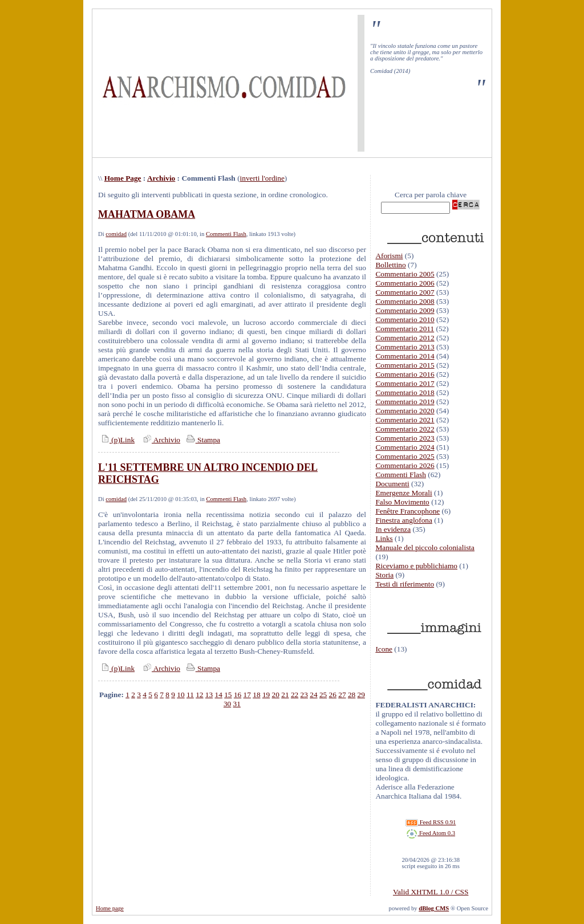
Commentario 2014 (405, 356)
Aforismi (389, 256)
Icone (384, 649)
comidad (116, 234)
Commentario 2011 (405, 329)
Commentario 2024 (405, 447)
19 (266, 695)
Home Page (123, 178)
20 (276, 695)
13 (209, 695)
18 (256, 695)
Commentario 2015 (405, 365)
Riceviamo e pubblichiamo (416, 566)
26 (333, 695)
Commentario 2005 (405, 274)
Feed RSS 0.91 (431, 822)
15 (228, 695)
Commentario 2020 (405, 411)
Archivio (161, 178)
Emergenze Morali (403, 493)
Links (384, 538)
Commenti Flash (226, 234)
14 (219, 695)
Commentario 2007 (405, 292)
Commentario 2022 (405, 429)
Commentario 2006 (405, 283)
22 (295, 695)
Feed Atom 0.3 (431, 833)
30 (227, 704)
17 (247, 695)
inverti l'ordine (262, 178)
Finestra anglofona (404, 520)
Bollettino (390, 265)
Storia (384, 575)
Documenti (392, 484)
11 (190, 695)
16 (238, 695)
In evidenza (393, 529)
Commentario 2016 (405, 374)
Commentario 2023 (405, 438)
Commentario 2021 (405, 420)
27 (342, 695)
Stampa (202, 440)
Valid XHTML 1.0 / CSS (431, 892)
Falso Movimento (402, 502)
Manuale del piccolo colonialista (425, 548)
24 (313, 695)
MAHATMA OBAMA (147, 214)
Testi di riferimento (405, 584)
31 (237, 704)
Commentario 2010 (405, 319)
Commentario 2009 (405, 310)
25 (323, 695)
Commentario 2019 (405, 402)
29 (361, 695)
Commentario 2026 (405, 465)
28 (352, 695)
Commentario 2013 (405, 347)
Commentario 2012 (405, 338)
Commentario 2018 (405, 392)
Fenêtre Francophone (407, 511)
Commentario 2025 (405, 456)
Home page (110, 908)
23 (304, 695)
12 (199, 695)
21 (285, 695)
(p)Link (116, 440)
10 (181, 695)
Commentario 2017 (405, 383)
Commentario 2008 (405, 301)
